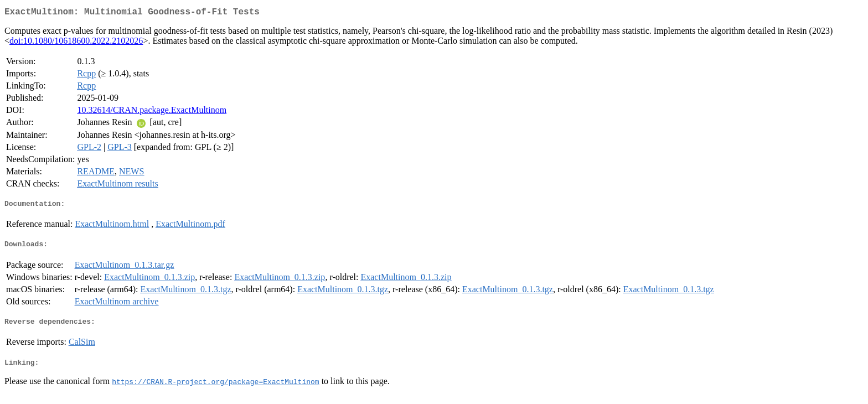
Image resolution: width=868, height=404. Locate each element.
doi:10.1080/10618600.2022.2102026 (76, 43)
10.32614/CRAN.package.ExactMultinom (152, 112)
